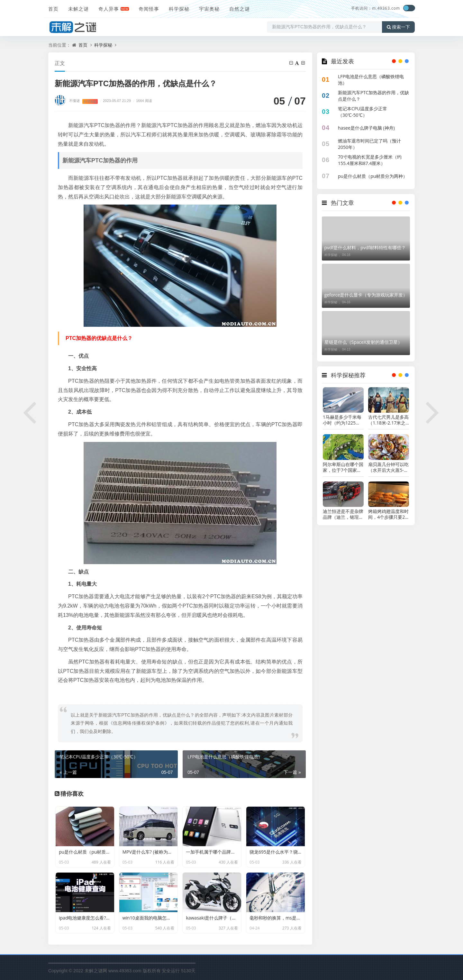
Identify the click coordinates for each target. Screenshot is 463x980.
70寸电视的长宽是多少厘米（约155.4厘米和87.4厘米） (370, 160)
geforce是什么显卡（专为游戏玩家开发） (366, 295)
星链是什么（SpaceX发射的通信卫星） (363, 342)
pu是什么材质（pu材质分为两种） (373, 176)
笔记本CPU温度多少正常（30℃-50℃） (363, 112)
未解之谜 (78, 9)
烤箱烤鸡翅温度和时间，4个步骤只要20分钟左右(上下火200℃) (388, 514)
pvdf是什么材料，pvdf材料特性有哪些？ (365, 247)
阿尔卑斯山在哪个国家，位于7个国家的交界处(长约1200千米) (343, 467)
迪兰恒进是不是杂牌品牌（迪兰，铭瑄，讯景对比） (343, 514)
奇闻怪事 (149, 9)
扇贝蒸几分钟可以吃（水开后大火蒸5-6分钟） (388, 467)
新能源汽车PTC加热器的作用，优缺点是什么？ (373, 96)
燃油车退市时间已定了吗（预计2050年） (369, 144)
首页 (53, 9)
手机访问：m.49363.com (376, 8)
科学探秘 (179, 9)
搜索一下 (398, 27)
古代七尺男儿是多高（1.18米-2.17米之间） (388, 420)
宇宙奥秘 (209, 9)
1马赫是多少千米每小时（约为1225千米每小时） (342, 420)
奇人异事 (109, 9)
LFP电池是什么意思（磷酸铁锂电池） (371, 80)
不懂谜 (74, 101)
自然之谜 (240, 9)
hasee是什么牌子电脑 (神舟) (366, 128)
